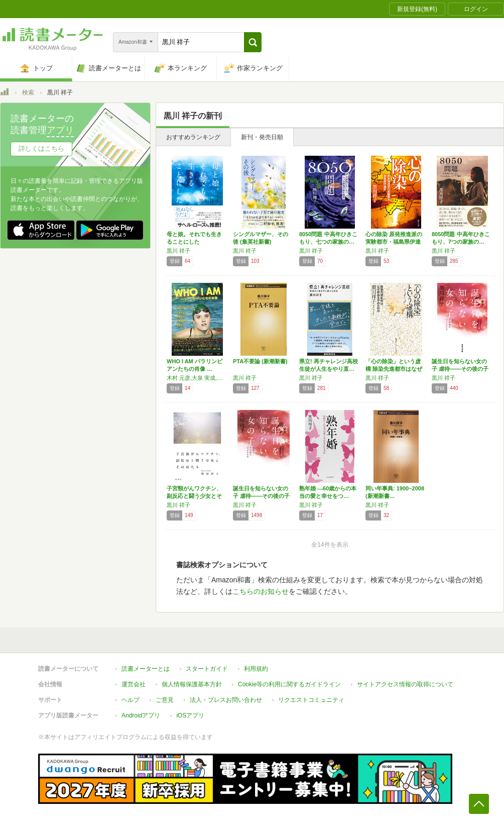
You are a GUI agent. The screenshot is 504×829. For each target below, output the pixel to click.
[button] (253, 42)
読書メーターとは (146, 669)
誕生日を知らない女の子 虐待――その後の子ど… (460, 369)
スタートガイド (207, 669)
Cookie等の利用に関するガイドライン (289, 684)
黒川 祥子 (178, 251)
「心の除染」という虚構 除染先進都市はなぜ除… (394, 369)
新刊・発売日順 (262, 137)
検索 (28, 92)
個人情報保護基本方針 (192, 684)
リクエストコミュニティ (311, 700)
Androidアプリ (141, 715)
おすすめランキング (193, 137)
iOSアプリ (190, 715)
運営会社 (134, 684)
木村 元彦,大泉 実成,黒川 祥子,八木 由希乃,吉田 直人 (197, 378)
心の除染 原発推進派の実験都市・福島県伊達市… (394, 242)
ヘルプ (131, 700)
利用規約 (256, 669)
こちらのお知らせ (261, 591)
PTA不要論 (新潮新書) (260, 361)
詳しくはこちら (41, 148)
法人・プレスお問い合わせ (226, 700)
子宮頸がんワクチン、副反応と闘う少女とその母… (194, 496)
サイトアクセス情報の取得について (405, 684)
